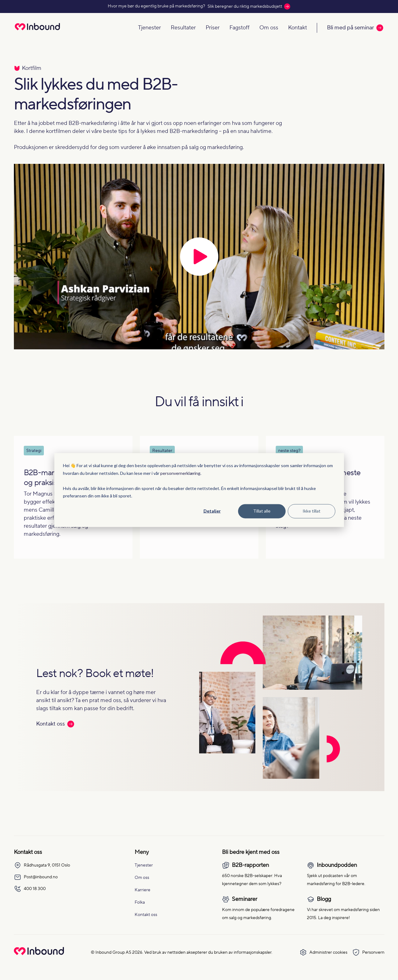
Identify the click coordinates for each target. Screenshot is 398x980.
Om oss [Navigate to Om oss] (269, 28)
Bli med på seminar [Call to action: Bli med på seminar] (355, 28)
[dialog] (199, 490)
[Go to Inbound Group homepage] (39, 954)
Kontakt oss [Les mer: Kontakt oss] (55, 724)
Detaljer (212, 511)
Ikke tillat (312, 511)
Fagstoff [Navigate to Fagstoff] (239, 28)
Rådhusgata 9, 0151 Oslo (42, 865)
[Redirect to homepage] (37, 31)
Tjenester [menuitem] (144, 865)
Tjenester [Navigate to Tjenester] (149, 28)
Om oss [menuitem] (142, 878)
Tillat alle (262, 511)
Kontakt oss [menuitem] (146, 915)
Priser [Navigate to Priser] (213, 28)
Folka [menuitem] (140, 902)
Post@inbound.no (36, 877)
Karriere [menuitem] (142, 890)
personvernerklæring (180, 473)
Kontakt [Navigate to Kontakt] (297, 28)
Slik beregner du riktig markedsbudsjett (249, 6)
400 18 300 (30, 889)
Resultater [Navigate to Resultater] (183, 28)
